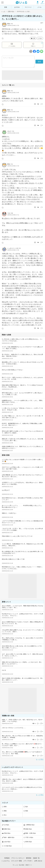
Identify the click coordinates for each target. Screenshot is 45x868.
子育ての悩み (29, 837)
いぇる (3, 12)
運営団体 (29, 858)
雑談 (27, 811)
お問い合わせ (38, 861)
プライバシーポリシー (18, 858)
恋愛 (34, 38)
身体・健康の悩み (9, 837)
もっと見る (40, 759)
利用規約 (7, 858)
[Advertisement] (22, 75)
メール (39, 7)
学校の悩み (7, 833)
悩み (41, 38)
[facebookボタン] (34, 51)
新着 (6, 7)
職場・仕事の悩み (31, 833)
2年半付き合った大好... (24, 12)
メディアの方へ (28, 861)
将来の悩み (29, 842)
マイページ (28, 7)
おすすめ (17, 7)
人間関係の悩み (30, 825)
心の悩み (7, 825)
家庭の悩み (29, 829)
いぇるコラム (6, 861)
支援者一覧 (36, 858)
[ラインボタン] (42, 51)
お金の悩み (7, 842)
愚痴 (5, 811)
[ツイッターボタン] (38, 51)
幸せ (5, 815)
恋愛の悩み (11, 12)
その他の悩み (8, 846)
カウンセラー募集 (17, 861)
